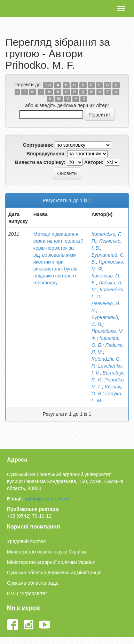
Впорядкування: (46, 154)
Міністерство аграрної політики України (51, 562)
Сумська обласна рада (33, 583)
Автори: (94, 162)
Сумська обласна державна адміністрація (54, 573)
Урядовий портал (26, 541)
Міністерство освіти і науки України (46, 552)
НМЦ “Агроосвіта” (27, 593)
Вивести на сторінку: (40, 162)
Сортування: (38, 145)
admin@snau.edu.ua (47, 499)
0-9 (48, 85)
